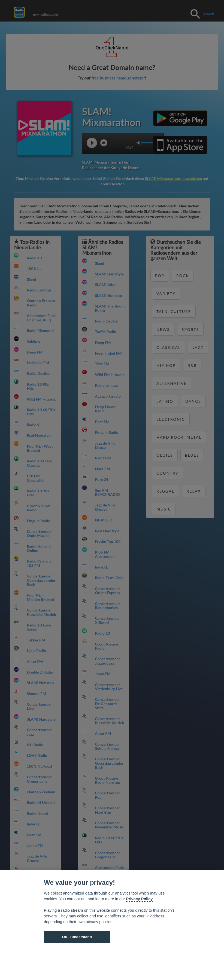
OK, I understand (77, 937)
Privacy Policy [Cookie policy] (140, 899)
